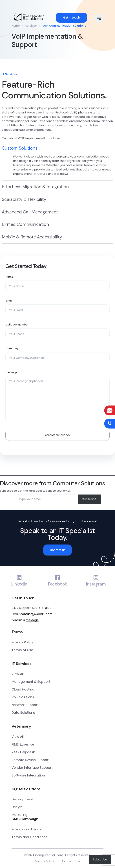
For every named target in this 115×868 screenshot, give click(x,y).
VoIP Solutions (23, 697)
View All (18, 674)
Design (17, 807)
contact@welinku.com (36, 614)
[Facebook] (57, 578)
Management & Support (31, 682)
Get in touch (72, 18)
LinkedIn (19, 584)
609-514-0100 (42, 608)
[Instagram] (96, 578)
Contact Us (58, 550)
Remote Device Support (31, 760)
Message (11, 372)
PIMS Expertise (23, 744)
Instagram (96, 584)
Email (9, 301)
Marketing (19, 815)
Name (9, 277)
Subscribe (89, 499)
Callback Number (17, 325)
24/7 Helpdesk (23, 752)
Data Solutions (23, 713)
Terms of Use (22, 650)
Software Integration (28, 775)
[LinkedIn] (19, 578)
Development (22, 799)
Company (12, 348)
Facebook (57, 584)
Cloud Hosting (23, 689)
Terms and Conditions (29, 837)
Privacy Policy (22, 642)
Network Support (25, 705)
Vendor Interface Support (32, 768)
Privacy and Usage (26, 829)
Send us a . (25, 620)
